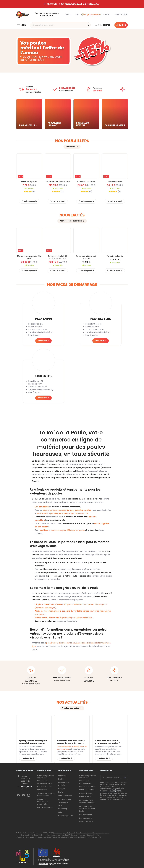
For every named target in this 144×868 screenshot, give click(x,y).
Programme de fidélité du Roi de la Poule (87, 809)
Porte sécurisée (115, 182)
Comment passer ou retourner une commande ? (46, 778)
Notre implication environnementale (87, 802)
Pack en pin (44, 319)
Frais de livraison (86, 793)
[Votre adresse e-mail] (114, 777)
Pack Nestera (101, 319)
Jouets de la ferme (63, 804)
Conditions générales (84, 833)
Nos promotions (86, 815)
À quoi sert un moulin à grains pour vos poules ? (108, 742)
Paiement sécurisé (87, 790)
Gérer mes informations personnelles (43, 802)
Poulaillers (62, 776)
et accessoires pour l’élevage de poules (62, 530)
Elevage (61, 789)
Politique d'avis (85, 797)
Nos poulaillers (72, 141)
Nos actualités (72, 702)
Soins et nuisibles (65, 796)
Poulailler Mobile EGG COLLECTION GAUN (58, 257)
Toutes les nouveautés (71, 221)
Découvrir (71, 146)
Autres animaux (65, 799)
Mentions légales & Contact (64, 833)
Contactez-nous (86, 822)
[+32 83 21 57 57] (121, 14)
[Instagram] (29, 795)
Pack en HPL (43, 376)
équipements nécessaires (67, 510)
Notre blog (63, 809)
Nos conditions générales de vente (87, 785)
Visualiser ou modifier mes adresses (46, 794)
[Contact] (107, 14)
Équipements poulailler (64, 784)
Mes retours (42, 790)
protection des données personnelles (111, 791)
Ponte (61, 792)
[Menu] (21, 25)
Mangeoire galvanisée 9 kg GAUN (29, 257)
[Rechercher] (88, 25)
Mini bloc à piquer (29, 182)
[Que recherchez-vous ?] (60, 25)
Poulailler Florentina (86, 182)
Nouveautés (72, 215)
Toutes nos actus (71, 708)
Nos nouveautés (86, 818)
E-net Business (41, 837)
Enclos (61, 779)
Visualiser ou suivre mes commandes (45, 785)
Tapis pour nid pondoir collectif (86, 257)
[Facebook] (18, 795)
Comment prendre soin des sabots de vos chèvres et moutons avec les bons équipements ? (71, 742)
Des (42, 507)
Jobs (60, 812)
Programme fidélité (91, 14)
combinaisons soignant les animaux (63, 513)
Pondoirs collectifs (115, 256)
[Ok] (125, 777)
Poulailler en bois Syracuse (58, 182)
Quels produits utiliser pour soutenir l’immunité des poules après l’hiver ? (33, 742)
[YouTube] (24, 795)
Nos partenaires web (101, 833)
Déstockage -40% (66, 816)
